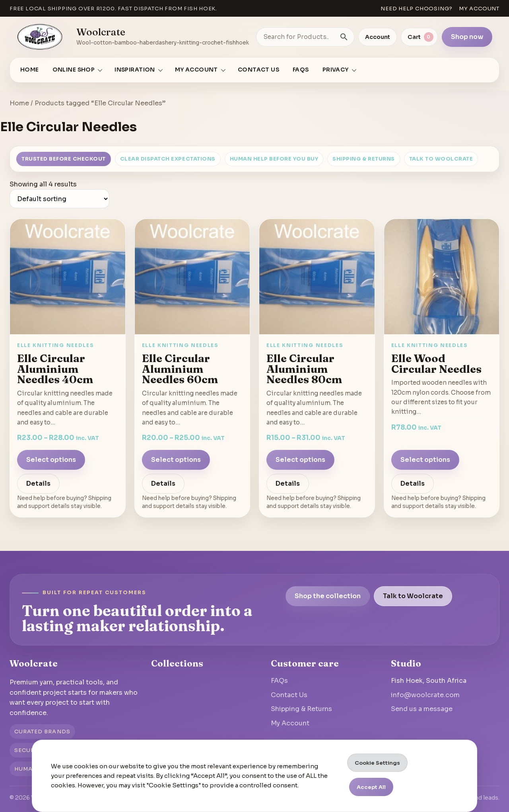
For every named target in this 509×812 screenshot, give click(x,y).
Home (30, 70)
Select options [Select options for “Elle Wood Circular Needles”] (425, 460)
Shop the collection (328, 596)
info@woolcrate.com (425, 695)
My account (479, 9)
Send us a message (422, 709)
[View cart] (419, 37)
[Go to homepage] (40, 37)
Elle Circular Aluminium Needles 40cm (55, 369)
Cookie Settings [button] (377, 763)
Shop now (467, 37)
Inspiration (135, 70)
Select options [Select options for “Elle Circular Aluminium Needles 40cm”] (51, 460)
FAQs (301, 70)
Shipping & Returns (363, 159)
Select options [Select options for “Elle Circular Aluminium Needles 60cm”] (176, 460)
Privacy (336, 70)
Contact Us (258, 70)
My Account (290, 723)
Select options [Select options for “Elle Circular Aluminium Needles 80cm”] (300, 460)
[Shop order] (59, 199)
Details (38, 484)
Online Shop (74, 70)
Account (378, 37)
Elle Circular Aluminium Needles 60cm (180, 369)
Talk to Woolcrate (441, 159)
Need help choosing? (417, 9)
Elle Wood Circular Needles (436, 363)
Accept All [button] (371, 787)
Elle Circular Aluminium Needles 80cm (304, 369)
